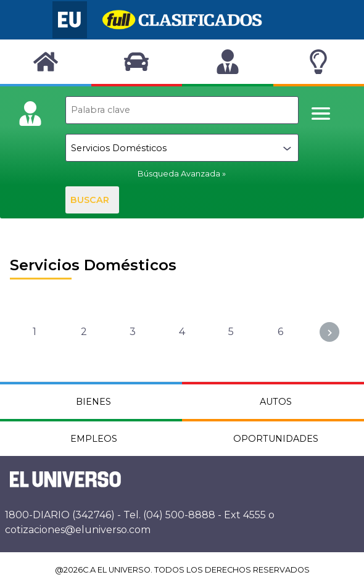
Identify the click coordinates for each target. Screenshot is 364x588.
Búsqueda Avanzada (179, 174)
